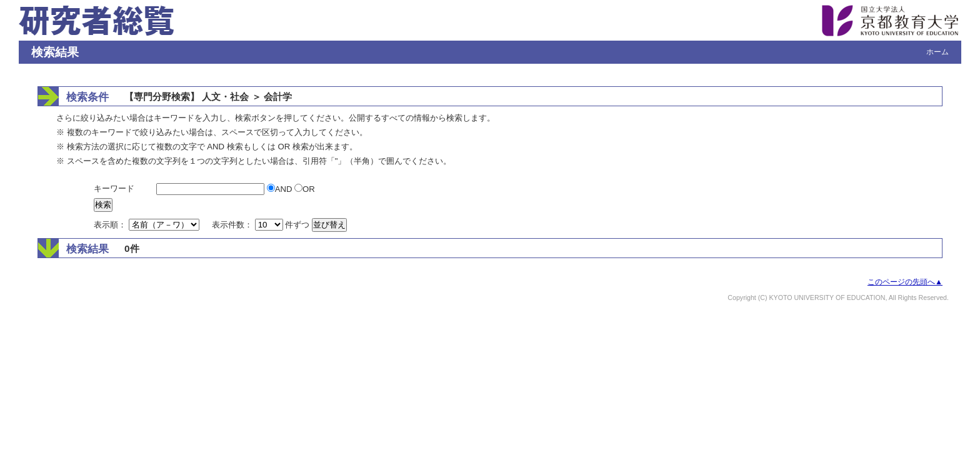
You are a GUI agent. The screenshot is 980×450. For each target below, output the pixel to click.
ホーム (937, 52)
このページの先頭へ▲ (905, 282)
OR (305, 189)
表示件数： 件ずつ (262, 225)
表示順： (147, 225)
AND (281, 189)
